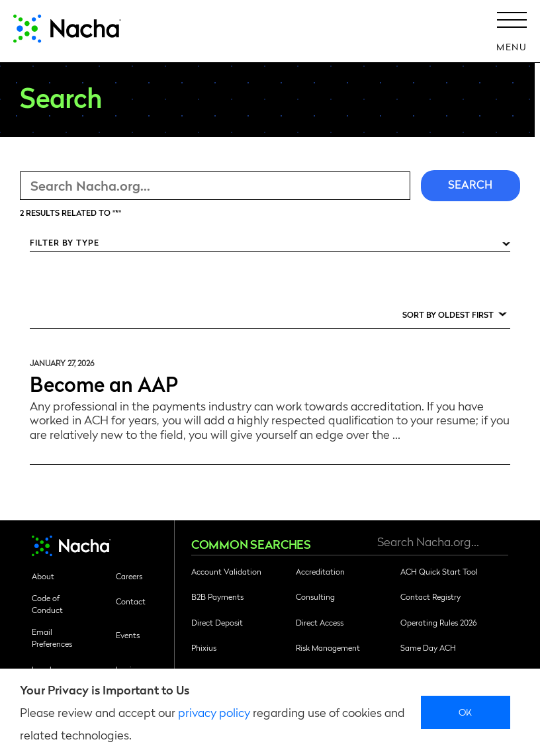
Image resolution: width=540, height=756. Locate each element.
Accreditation (320, 571)
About (43, 576)
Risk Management (328, 647)
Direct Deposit (217, 622)
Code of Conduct (47, 604)
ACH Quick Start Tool (439, 571)
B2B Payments (217, 596)
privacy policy (214, 712)
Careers (129, 576)
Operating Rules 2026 (438, 622)
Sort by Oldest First (448, 314)
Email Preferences (52, 638)
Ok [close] (466, 712)
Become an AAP (104, 383)
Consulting (315, 596)
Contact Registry (430, 596)
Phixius (204, 647)
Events (128, 635)
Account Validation (226, 571)
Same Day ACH (428, 647)
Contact (131, 601)
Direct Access (320, 622)
